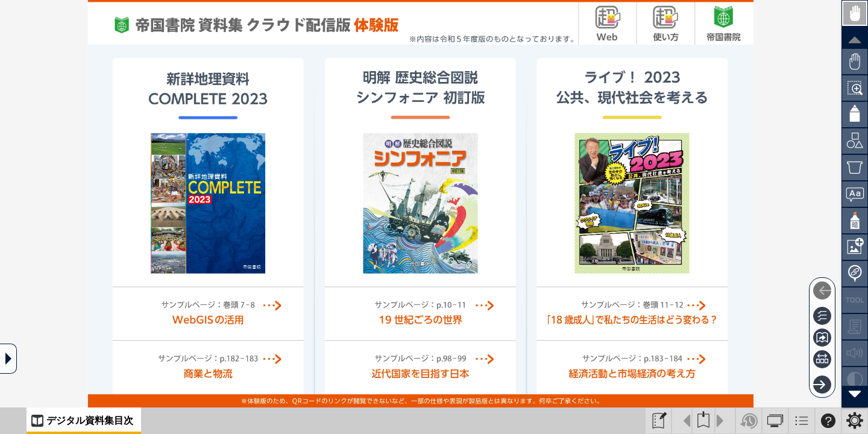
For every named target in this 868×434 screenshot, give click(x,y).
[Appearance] (775, 421)
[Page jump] (822, 338)
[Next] (822, 385)
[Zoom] (855, 88)
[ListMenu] (802, 421)
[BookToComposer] (658, 421)
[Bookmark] (703, 421)
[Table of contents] (822, 316)
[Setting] (855, 421)
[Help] (828, 421)
